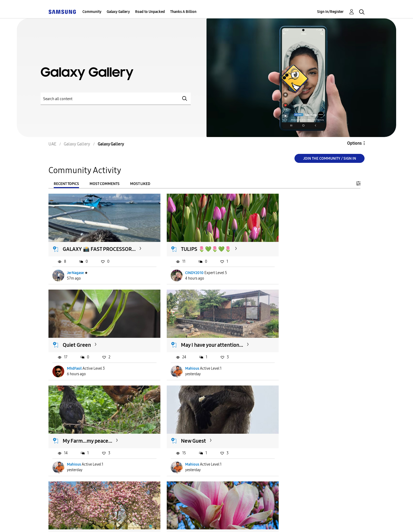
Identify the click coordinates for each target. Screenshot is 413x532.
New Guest (290, 342)
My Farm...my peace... (195, 342)
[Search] (116, 99)
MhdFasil (289, 275)
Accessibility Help (74, 521)
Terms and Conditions (129, 521)
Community (92, 12)
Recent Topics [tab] (66, 184)
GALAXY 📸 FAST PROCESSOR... (83, 248)
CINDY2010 (184, 275)
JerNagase (76, 275)
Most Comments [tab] (105, 184)
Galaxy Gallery (118, 12)
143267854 (291, 457)
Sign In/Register (330, 12)
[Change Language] (237, 521)
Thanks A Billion (183, 12)
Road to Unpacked (150, 12)
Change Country (269, 521)
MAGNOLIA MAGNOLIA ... (200, 433)
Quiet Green (292, 245)
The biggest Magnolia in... (92, 433)
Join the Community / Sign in (330, 158)
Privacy (173, 521)
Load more (65, 489)
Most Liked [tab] (140, 184)
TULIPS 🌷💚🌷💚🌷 (196, 245)
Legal (201, 521)
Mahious (74, 366)
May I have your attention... (94, 342)
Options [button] (354, 143)
